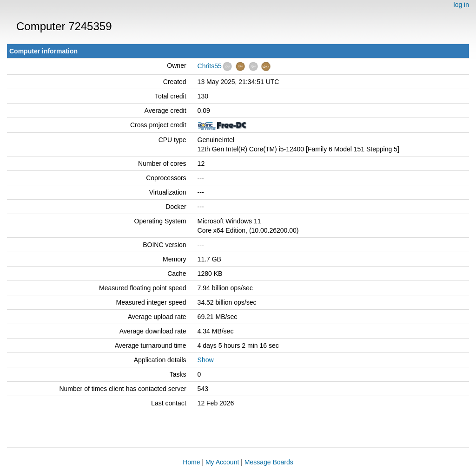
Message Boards (269, 462)
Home (191, 462)
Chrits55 (210, 66)
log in (461, 5)
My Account (222, 462)
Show (206, 360)
